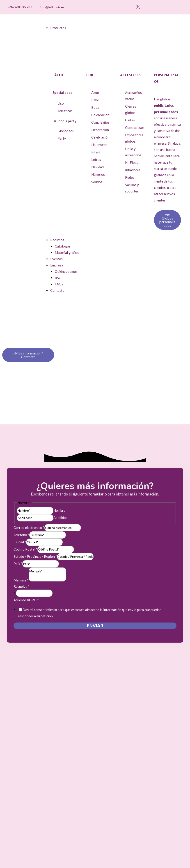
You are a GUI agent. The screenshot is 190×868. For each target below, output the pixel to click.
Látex (58, 75)
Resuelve (22, 586)
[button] (159, 7)
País (18, 564)
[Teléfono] (48, 535)
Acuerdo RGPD (26, 600)
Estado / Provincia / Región (35, 556)
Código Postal (25, 549)
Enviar (95, 626)
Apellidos (60, 518)
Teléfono (21, 535)
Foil (90, 75)
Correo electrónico (29, 528)
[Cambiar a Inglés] (182, 7)
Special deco (62, 93)
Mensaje (21, 580)
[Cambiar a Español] (173, 7)
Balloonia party (64, 121)
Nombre (59, 510)
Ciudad (20, 542)
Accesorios (131, 75)
